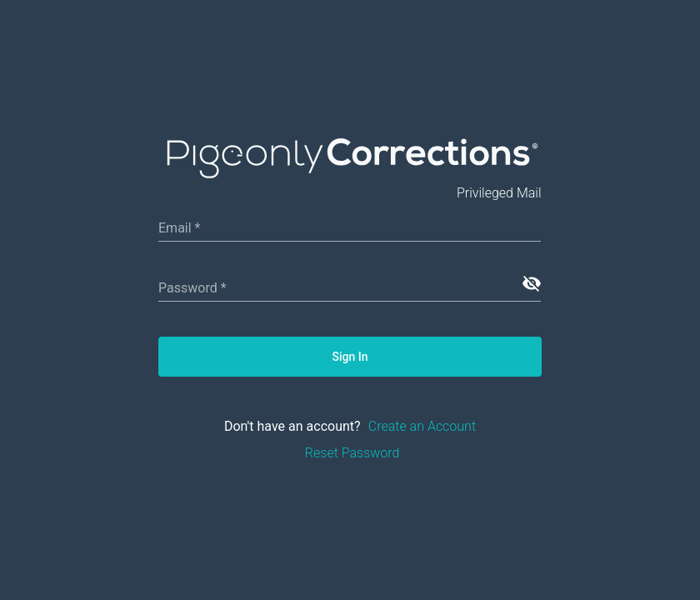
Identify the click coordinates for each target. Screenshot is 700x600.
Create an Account (422, 426)
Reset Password (352, 453)
